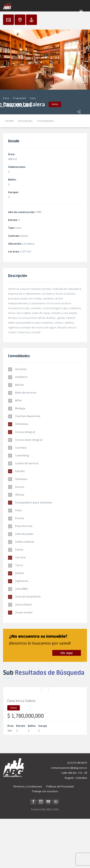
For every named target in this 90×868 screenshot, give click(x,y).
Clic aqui (66, 653)
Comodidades (46, 121)
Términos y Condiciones (28, 786)
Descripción (25, 121)
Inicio (6, 98)
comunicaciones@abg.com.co (69, 768)
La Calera (28, 244)
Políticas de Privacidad (60, 786)
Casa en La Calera (21, 701)
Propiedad (19, 98)
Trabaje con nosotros (45, 791)
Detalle (9, 121)
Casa (33, 98)
